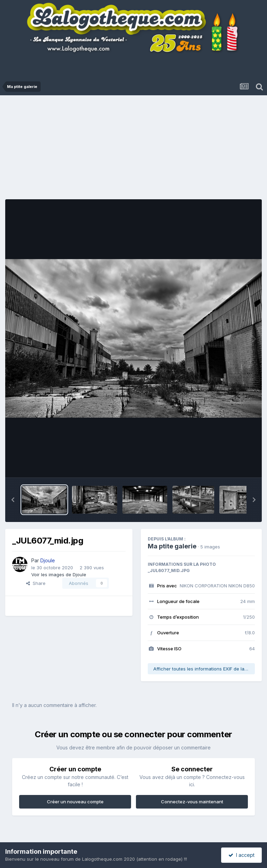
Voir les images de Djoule (59, 574)
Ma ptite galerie (172, 546)
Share (36, 583)
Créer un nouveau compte (75, 802)
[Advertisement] (136, 149)
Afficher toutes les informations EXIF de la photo (204, 669)
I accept (241, 855)
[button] (13, 500)
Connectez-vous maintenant (192, 802)
